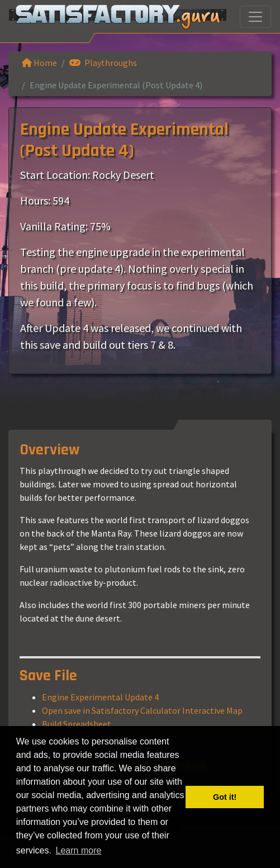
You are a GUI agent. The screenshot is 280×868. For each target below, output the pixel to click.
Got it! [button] (225, 797)
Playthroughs (103, 63)
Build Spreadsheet (77, 724)
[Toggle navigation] (255, 17)
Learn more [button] (79, 850)
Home (39, 63)
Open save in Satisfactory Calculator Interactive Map (142, 710)
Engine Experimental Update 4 (100, 697)
